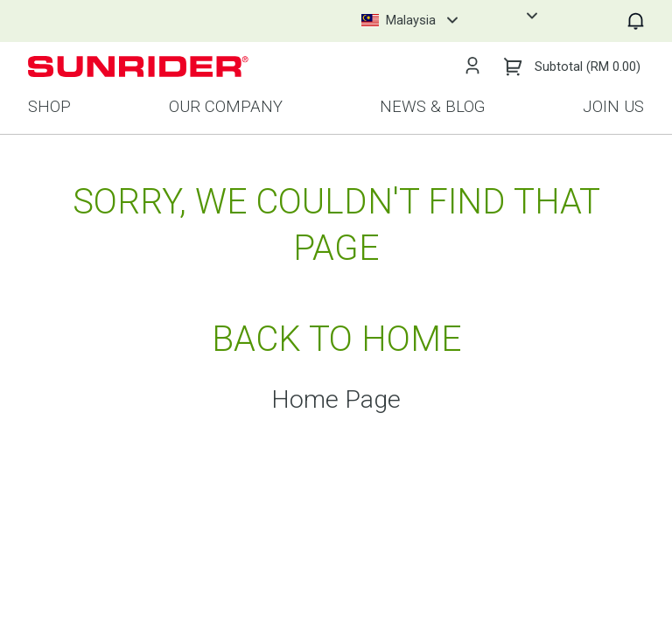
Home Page (336, 400)
